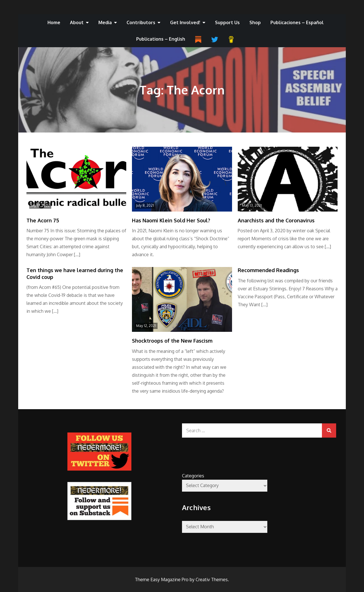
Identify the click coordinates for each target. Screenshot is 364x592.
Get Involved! (185, 22)
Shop (255, 22)
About (77, 22)
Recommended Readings (268, 270)
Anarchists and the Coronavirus (276, 220)
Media (105, 22)
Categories (193, 476)
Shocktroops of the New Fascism (172, 341)
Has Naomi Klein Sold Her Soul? (171, 220)
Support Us (227, 22)
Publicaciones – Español (297, 22)
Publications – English (161, 39)
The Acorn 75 (43, 220)
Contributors (141, 22)
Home (54, 22)
